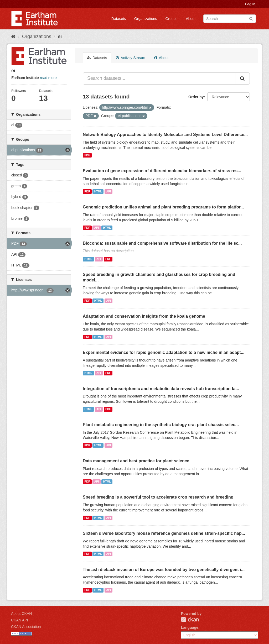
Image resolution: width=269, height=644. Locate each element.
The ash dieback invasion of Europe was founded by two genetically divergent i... (164, 570)
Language (190, 627)
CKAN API (20, 620)
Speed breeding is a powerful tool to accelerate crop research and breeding (158, 497)
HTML (98, 191)
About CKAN (21, 614)
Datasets (119, 19)
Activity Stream (130, 58)
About (191, 19)
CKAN (190, 619)
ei (60, 36)
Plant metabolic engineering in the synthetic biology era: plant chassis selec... (161, 425)
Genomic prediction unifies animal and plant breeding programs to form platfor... (163, 207)
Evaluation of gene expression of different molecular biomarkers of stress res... (162, 171)
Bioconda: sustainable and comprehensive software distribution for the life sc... (162, 243)
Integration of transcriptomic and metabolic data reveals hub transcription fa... (161, 389)
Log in (250, 4)
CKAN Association (26, 627)
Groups (171, 19)
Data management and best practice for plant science (136, 461)
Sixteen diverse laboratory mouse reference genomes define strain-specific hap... (164, 533)
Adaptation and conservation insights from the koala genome (144, 316)
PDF (87, 155)
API (108, 191)
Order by (196, 97)
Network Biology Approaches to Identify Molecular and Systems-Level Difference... (165, 135)
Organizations (146, 19)
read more (48, 78)
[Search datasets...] (159, 78)
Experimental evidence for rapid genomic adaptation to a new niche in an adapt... (164, 352)
